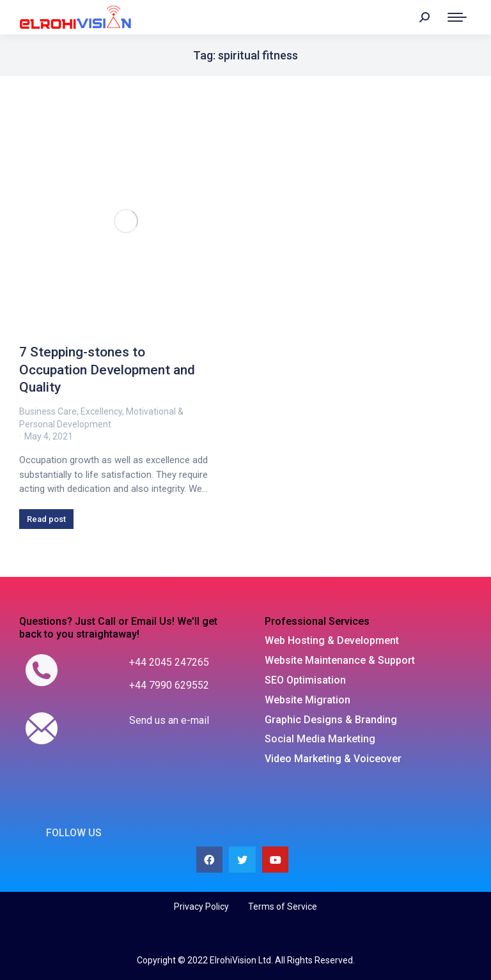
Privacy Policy (201, 907)
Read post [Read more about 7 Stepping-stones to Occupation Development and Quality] (46, 519)
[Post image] (126, 221)
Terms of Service (283, 907)
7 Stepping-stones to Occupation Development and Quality (107, 370)
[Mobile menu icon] (457, 17)
